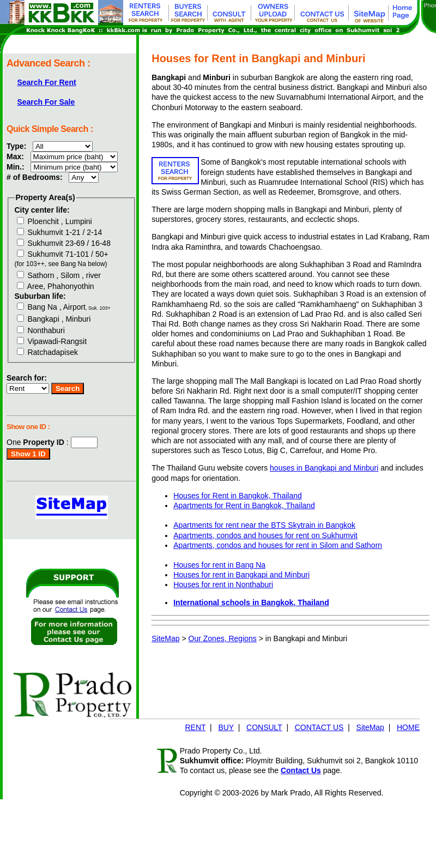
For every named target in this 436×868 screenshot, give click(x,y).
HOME (408, 727)
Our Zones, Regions (223, 638)
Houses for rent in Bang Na (219, 565)
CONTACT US (319, 727)
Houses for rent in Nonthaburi (223, 584)
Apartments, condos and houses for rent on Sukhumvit (265, 535)
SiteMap (165, 638)
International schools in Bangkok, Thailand (251, 602)
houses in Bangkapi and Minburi (324, 468)
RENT (195, 727)
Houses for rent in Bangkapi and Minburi (241, 575)
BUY (226, 727)
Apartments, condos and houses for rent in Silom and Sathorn (278, 545)
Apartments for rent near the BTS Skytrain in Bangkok (264, 525)
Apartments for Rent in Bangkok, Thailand (244, 505)
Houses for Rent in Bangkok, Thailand (238, 496)
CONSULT (264, 727)
